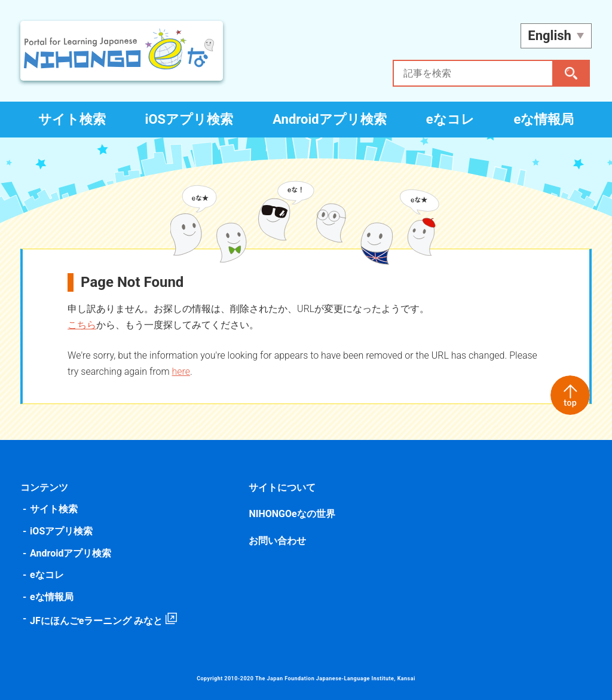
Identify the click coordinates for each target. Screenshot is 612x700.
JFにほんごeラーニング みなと (98, 621)
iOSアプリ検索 (189, 119)
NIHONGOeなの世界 (292, 514)
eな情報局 (544, 119)
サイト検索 (72, 119)
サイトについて (283, 487)
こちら (84, 325)
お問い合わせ (278, 541)
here (183, 372)
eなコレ (450, 119)
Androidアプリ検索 (330, 119)
